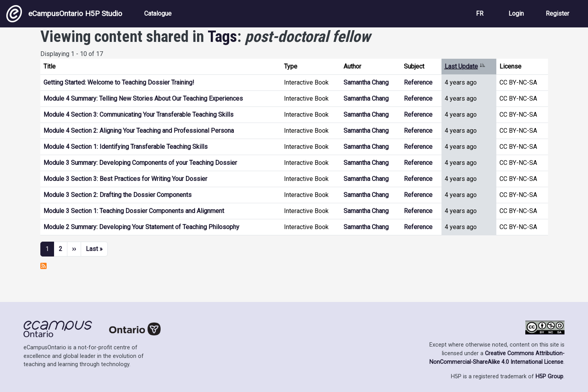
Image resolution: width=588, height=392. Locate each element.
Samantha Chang (366, 82)
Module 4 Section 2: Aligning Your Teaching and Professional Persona (139, 131)
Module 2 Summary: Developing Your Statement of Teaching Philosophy (141, 227)
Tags (222, 37)
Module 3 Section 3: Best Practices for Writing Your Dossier (125, 179)
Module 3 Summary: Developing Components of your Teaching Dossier (140, 163)
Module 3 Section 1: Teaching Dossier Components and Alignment (134, 211)
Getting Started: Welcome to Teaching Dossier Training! (119, 82)
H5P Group (549, 377)
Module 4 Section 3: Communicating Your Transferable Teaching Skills (138, 115)
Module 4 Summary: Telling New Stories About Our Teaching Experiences (143, 98)
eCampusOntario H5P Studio (64, 14)
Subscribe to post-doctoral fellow (43, 266)
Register (557, 14)
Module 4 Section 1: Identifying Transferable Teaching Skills (126, 147)
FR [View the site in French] (480, 14)
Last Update (465, 66)
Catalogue (158, 14)
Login (516, 14)
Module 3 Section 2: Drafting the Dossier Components (118, 195)
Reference (418, 82)
